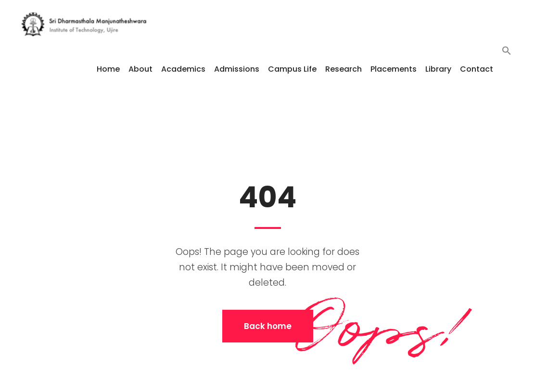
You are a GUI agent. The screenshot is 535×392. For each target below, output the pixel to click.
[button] (507, 69)
